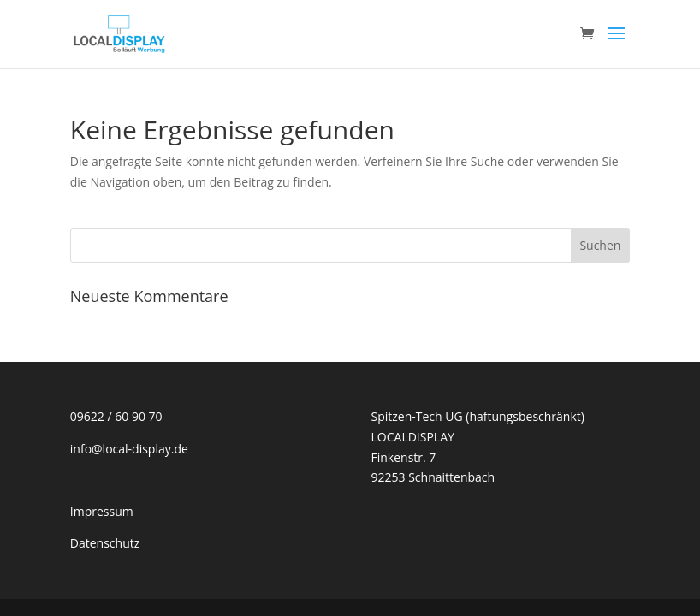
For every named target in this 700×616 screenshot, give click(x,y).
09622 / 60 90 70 (116, 416)
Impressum (102, 511)
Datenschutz (105, 543)
